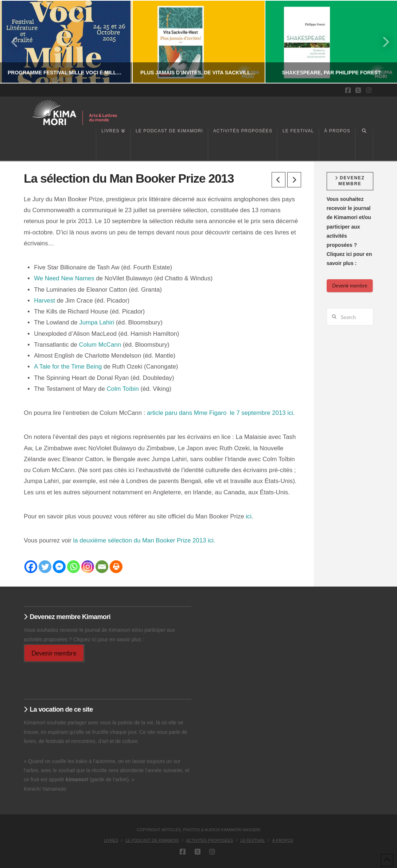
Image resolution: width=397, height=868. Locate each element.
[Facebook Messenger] (59, 567)
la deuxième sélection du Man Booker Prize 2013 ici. (144, 540)
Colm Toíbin (122, 389)
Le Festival (253, 840)
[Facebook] (31, 567)
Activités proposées (209, 840)
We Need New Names (64, 278)
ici (249, 516)
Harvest (44, 301)
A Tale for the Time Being (68, 367)
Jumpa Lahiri (97, 322)
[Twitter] (45, 567)
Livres (111, 840)
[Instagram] (88, 567)
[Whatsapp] (73, 567)
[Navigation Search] (364, 145)
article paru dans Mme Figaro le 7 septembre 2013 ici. (221, 413)
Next (382, 42)
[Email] (102, 567)
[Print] (116, 567)
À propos (283, 840)
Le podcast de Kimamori (152, 840)
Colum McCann (100, 345)
